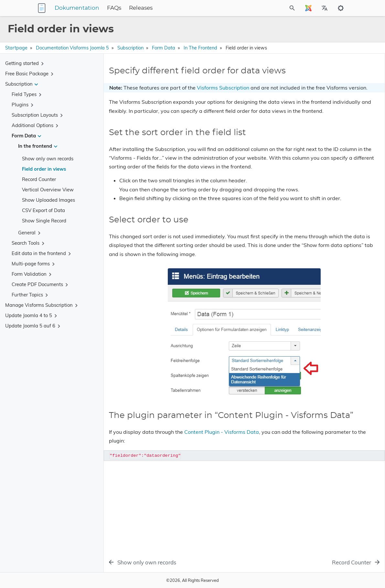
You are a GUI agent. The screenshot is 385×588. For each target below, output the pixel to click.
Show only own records (48, 159)
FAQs (155, 8)
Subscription (130, 48)
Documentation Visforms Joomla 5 (72, 48)
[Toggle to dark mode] (341, 8)
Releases (181, 8)
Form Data (164, 48)
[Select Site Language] (308, 8)
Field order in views (44, 169)
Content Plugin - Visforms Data (222, 514)
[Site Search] (275, 8)
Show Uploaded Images (48, 200)
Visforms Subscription (223, 98)
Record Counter (39, 179)
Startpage (16, 48)
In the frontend (200, 48)
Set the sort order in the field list (320, 87)
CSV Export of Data (43, 210)
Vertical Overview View (48, 190)
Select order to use (306, 96)
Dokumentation (117, 8)
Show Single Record (44, 221)
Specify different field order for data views (330, 78)
